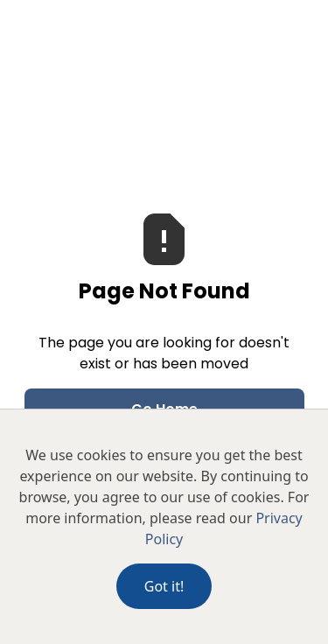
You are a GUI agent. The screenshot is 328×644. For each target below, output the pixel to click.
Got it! (164, 586)
